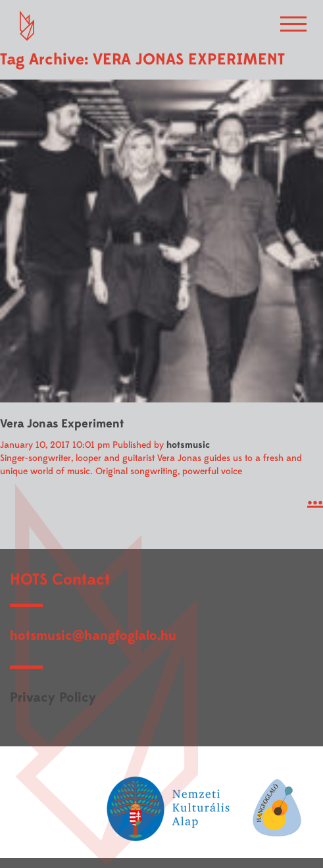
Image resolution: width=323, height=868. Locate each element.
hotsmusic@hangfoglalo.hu (93, 636)
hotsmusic (188, 445)
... (315, 498)
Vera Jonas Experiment (62, 424)
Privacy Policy (53, 697)
